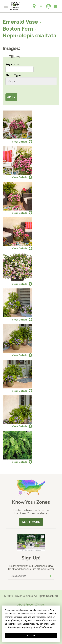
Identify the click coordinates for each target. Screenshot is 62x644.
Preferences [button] (47, 627)
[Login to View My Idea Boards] (41, 4)
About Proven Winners (31, 605)
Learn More (31, 522)
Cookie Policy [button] (29, 624)
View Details (20, 142)
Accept (31, 635)
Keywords (12, 64)
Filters (14, 57)
